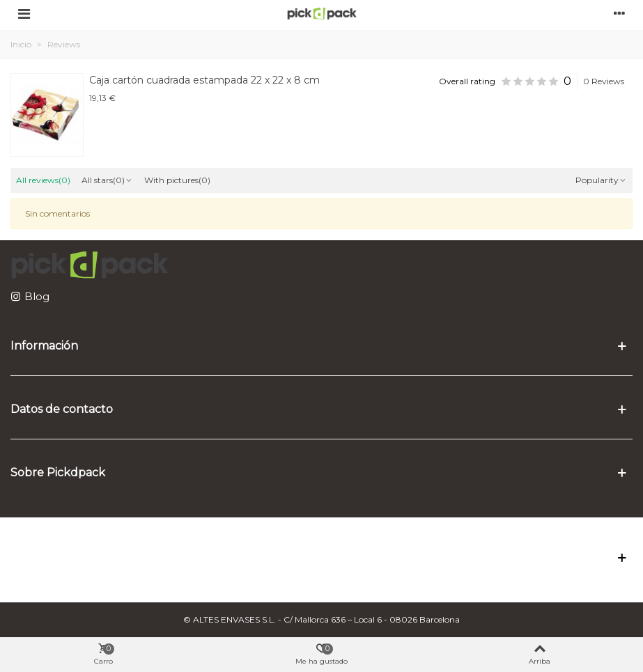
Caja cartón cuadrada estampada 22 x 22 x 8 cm (204, 80)
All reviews (43, 180)
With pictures (177, 180)
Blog (37, 296)
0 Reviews (604, 81)
